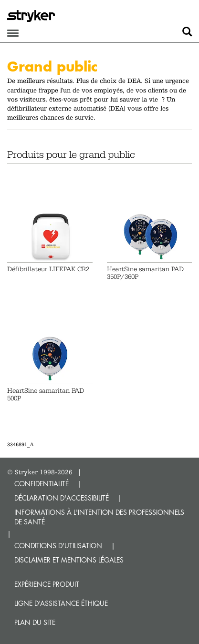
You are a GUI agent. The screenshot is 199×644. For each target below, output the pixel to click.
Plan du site (35, 622)
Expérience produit (47, 584)
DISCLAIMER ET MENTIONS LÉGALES (69, 560)
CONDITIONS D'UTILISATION (58, 546)
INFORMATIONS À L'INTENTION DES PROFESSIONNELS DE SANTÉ (99, 517)
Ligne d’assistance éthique (61, 603)
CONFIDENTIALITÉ (42, 484)
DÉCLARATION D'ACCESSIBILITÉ (62, 498)
